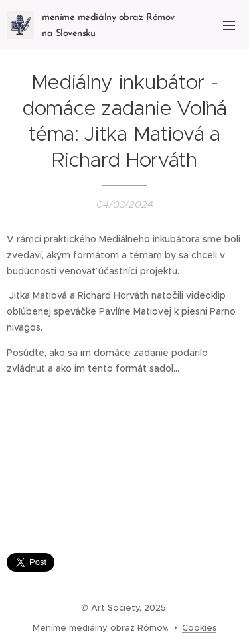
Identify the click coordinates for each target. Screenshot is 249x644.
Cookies (199, 628)
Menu (229, 25)
